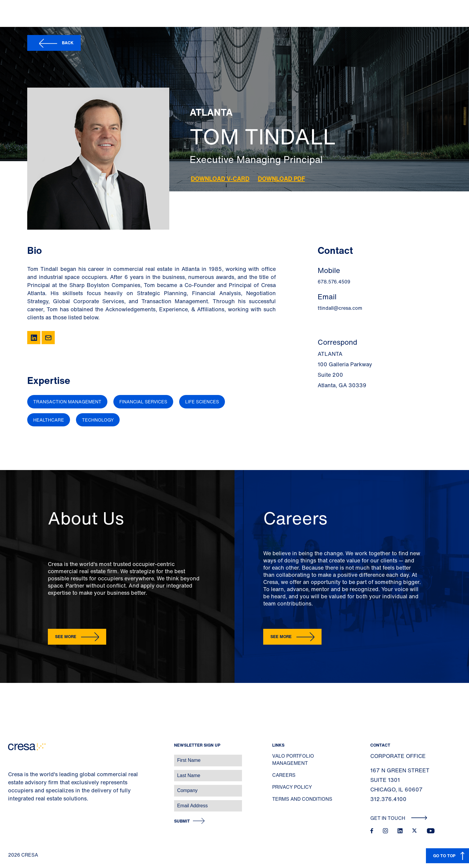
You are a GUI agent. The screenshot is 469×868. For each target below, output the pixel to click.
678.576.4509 (334, 282)
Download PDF (281, 179)
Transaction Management (67, 402)
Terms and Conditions (302, 799)
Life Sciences (202, 402)
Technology (98, 420)
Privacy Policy (292, 787)
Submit (182, 821)
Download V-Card (220, 179)
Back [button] (68, 43)
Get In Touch (399, 818)
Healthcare (49, 420)
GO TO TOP (444, 856)
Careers (284, 775)
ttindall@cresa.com (340, 308)
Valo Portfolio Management (293, 759)
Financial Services (143, 402)
